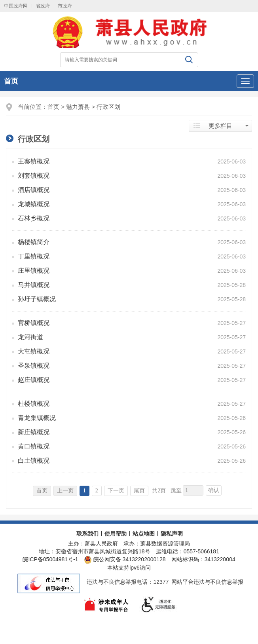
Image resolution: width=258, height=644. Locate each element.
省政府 (43, 6)
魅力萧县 (78, 107)
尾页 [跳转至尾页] (139, 491)
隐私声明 (172, 534)
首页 (11, 81)
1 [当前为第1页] (84, 491)
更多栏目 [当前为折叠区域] (220, 126)
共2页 (159, 491)
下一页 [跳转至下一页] (116, 491)
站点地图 (144, 534)
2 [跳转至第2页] (97, 491)
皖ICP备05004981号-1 (50, 559)
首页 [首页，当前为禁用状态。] (42, 491)
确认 (214, 490)
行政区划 (108, 107)
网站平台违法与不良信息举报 (207, 582)
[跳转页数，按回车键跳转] (193, 490)
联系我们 (87, 534)
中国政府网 (16, 6)
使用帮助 (116, 534)
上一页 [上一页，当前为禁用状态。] (65, 491)
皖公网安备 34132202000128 (125, 559)
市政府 (65, 6)
